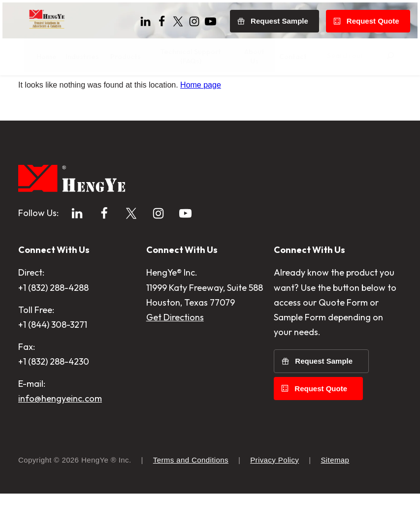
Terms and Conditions (191, 496)
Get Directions (175, 354)
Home (29, 96)
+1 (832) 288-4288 (53, 324)
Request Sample (324, 398)
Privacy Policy (275, 496)
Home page (201, 121)
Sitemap (335, 496)
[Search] (407, 55)
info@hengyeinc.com (60, 435)
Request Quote (321, 425)
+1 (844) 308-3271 (53, 361)
